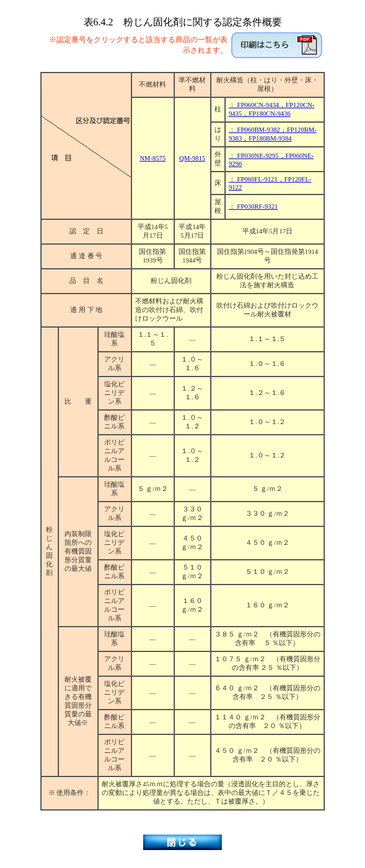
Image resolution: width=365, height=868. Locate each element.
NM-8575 (152, 158)
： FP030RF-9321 (253, 206)
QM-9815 (192, 158)
